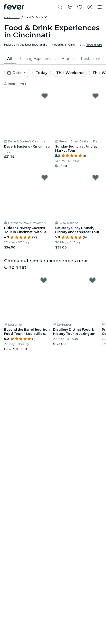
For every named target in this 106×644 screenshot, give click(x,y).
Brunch (68, 59)
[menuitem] (10, 59)
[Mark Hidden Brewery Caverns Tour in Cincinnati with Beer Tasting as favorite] (45, 178)
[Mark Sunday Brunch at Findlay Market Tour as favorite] (95, 96)
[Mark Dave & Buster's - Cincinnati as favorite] (45, 96)
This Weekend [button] (70, 73)
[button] (36, 17)
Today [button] (42, 73)
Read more (94, 44)
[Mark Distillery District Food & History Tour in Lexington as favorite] (92, 280)
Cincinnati (12, 17)
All (9, 58)
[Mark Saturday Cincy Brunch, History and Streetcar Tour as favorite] (95, 178)
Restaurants (92, 59)
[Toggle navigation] (100, 7)
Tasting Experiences (37, 59)
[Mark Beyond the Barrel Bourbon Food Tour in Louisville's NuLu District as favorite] (44, 280)
